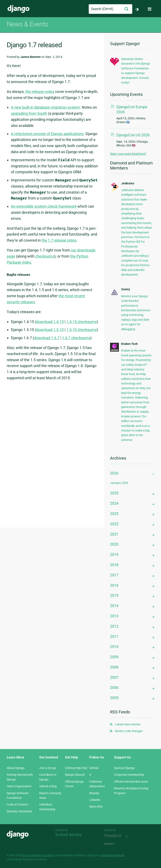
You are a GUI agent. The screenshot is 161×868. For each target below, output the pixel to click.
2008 (114, 667)
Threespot (114, 836)
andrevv (114, 844)
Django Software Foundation (39, 855)
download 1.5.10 (50, 330)
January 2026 (119, 483)
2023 (114, 514)
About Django (16, 768)
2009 (114, 657)
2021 (114, 534)
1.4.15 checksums (81, 322)
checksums (45, 256)
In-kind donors (68, 835)
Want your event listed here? (128, 154)
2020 (114, 544)
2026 (114, 473)
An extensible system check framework (44, 206)
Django (18, 9)
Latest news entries (128, 724)
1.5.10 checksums (81, 330)
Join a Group (48, 768)
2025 (114, 493)
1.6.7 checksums (76, 338)
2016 (114, 585)
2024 (114, 503)
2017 (114, 575)
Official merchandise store (131, 782)
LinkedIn (95, 800)
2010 (114, 647)
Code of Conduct (18, 804)
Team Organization (19, 786)
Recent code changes (129, 731)
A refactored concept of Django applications (47, 134)
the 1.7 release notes (59, 240)
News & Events (27, 24)
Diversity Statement (19, 811)
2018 (114, 565)
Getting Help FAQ (76, 768)
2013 (114, 616)
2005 (114, 698)
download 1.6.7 (47, 338)
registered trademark (113, 855)
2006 (114, 687)
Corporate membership (129, 775)
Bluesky (94, 793)
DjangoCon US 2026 (133, 135)
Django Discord (75, 775)
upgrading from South (29, 113)
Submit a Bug (48, 786)
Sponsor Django (124, 768)
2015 (114, 595)
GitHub (94, 768)
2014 (114, 606)
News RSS (96, 807)
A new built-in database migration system (45, 107)
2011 (114, 637)
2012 (114, 626)
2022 (114, 524)
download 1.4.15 (50, 322)
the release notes (40, 92)
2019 (114, 555)
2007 (114, 677)
